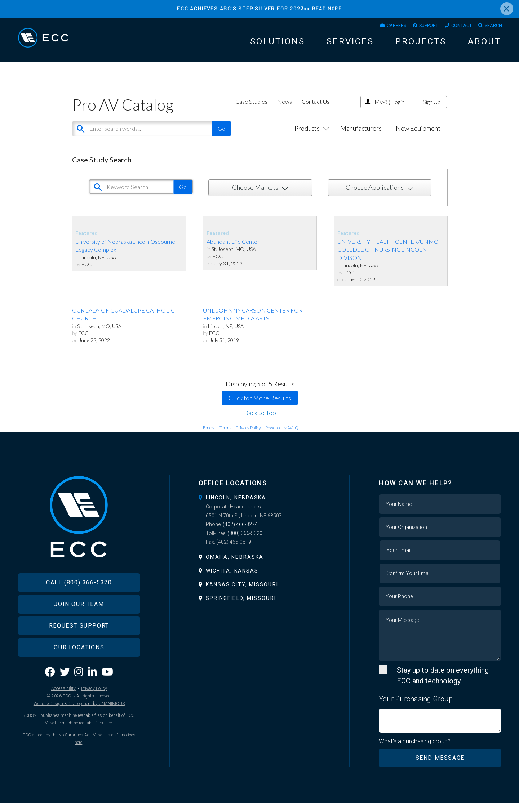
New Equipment (418, 136)
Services (350, 45)
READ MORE (327, 8)
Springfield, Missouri (241, 606)
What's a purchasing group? (415, 749)
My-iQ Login (389, 110)
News (285, 109)
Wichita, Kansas (232, 579)
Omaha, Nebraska (235, 565)
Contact (455, 27)
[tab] (260, 506)
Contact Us (316, 109)
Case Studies (251, 109)
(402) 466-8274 (240, 533)
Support (417, 27)
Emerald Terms (217, 436)
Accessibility (63, 709)
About (484, 45)
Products (310, 136)
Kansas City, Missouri (242, 592)
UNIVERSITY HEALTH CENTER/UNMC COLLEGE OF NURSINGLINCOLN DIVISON (388, 257)
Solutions (278, 45)
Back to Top (260, 421)
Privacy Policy (248, 436)
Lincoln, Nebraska (236, 506)
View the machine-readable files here (78, 744)
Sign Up (432, 110)
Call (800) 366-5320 (79, 603)
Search (491, 27)
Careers (379, 27)
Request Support (79, 647)
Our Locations (79, 668)
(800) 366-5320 (245, 541)
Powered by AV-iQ (282, 436)
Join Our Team (79, 625)
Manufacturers (361, 136)
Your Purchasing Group (416, 707)
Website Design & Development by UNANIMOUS (79, 724)
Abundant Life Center (233, 249)
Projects (421, 45)
